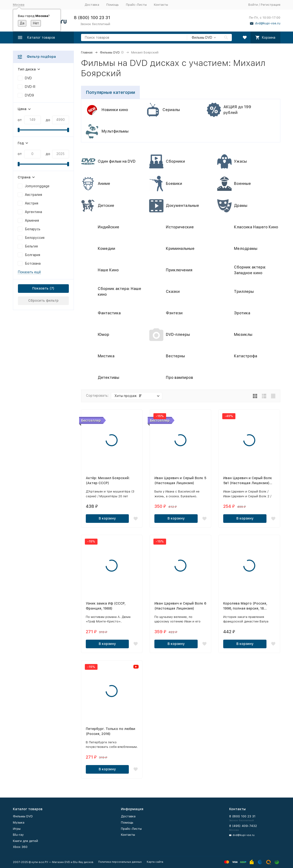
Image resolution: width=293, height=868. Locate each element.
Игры (17, 829)
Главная (87, 52)
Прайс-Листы (136, 5)
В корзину (107, 518)
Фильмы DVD (110, 52)
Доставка (92, 5)
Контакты (161, 5)
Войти (253, 5)
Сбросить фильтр (43, 300)
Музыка (19, 822)
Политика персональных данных (120, 862)
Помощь (113, 5)
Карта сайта (155, 862)
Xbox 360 (20, 847)
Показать (40, 288)
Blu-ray (18, 835)
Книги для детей (25, 841)
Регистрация (271, 5)
